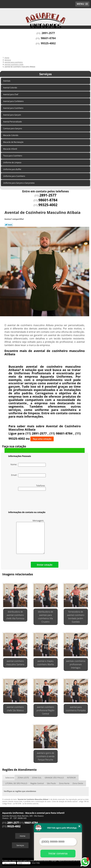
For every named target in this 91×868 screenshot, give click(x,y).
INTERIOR (71, 778)
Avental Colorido (10, 88)
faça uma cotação (42, 439)
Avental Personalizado (13, 122)
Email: (29, 475)
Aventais (7, 81)
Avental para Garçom (12, 115)
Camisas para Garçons (13, 128)
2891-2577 (48, 33)
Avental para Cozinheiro (14, 108)
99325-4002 (48, 43)
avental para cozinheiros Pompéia (76, 709)
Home (23, 836)
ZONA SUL (37, 778)
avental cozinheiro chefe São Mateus (15, 709)
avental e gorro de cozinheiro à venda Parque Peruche (45, 756)
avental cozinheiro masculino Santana (15, 663)
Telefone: (32, 487)
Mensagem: (30, 536)
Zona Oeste (78, 783)
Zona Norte (64, 783)
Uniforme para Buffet (12, 169)
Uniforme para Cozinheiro (14, 176)
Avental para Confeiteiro (14, 101)
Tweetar (9, 225)
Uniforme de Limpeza (12, 163)
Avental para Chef (11, 94)
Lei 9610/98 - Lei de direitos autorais (26, 804)
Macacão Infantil (10, 149)
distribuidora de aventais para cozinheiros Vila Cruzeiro (45, 617)
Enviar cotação (45, 565)
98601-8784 (48, 38)
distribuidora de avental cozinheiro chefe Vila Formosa (15, 615)
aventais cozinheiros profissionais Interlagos (76, 664)
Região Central (37, 783)
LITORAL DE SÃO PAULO (16, 783)
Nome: (28, 465)
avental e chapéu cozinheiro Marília (45, 663)
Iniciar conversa (58, 853)
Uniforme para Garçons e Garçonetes (19, 183)
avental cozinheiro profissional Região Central (45, 710)
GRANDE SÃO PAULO (54, 778)
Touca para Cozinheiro (13, 156)
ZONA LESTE (23, 778)
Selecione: (10, 778)
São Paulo (51, 783)
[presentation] (27, 501)
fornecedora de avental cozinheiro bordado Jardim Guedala (76, 617)
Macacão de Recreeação (14, 142)
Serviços (45, 74)
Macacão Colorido (11, 135)
